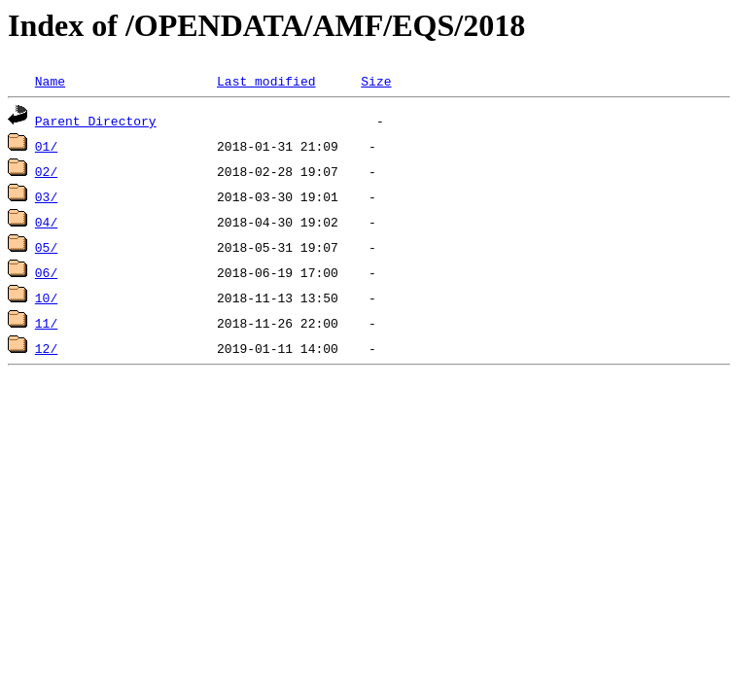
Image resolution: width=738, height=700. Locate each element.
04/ (46, 222)
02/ (46, 171)
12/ (46, 348)
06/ (46, 272)
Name (50, 81)
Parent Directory (96, 121)
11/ (46, 323)
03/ (46, 196)
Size (376, 81)
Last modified (266, 81)
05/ (46, 247)
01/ (46, 146)
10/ (46, 297)
